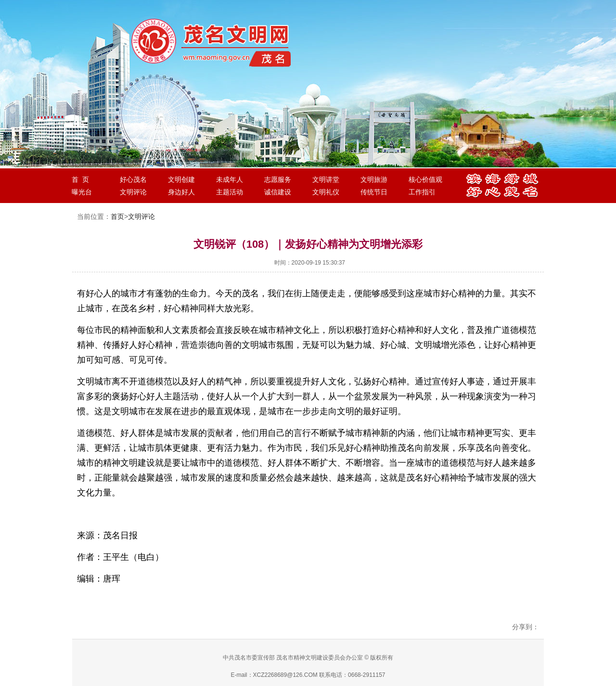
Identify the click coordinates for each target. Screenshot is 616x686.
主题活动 (230, 192)
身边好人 (181, 192)
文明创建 (181, 179)
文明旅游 (374, 179)
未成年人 (230, 179)
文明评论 (133, 192)
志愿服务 (278, 179)
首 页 (80, 179)
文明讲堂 (326, 179)
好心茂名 (133, 179)
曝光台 (82, 192)
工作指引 (422, 192)
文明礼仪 (326, 192)
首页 (117, 216)
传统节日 (374, 192)
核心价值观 (425, 179)
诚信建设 (278, 192)
